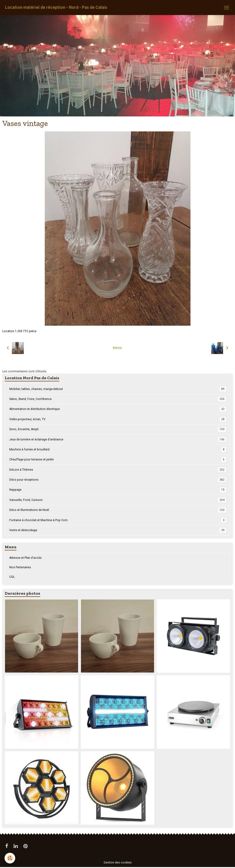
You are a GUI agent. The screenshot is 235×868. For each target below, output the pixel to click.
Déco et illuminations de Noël (118, 510)
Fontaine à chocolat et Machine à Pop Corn (118, 520)
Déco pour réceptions (118, 480)
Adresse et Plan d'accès (25, 558)
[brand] (56, 7)
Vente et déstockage (118, 530)
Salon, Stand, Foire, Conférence (118, 399)
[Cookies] (10, 858)
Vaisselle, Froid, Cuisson (118, 500)
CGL (12, 577)
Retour (117, 348)
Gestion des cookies (118, 863)
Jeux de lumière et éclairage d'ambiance (118, 439)
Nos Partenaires (20, 567)
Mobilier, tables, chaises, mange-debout (118, 389)
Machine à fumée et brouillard (118, 449)
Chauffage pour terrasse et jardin (118, 459)
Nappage (118, 490)
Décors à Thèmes (118, 470)
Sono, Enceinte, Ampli (118, 429)
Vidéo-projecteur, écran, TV (118, 419)
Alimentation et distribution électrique (118, 409)
